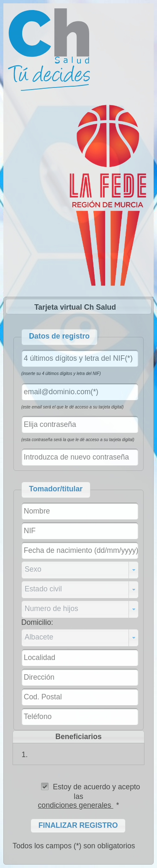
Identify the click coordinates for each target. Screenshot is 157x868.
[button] (78, 826)
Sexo (33, 569)
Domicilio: (37, 622)
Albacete (39, 637)
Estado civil (43, 589)
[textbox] (80, 358)
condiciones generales (76, 805)
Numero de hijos (51, 609)
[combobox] (80, 570)
